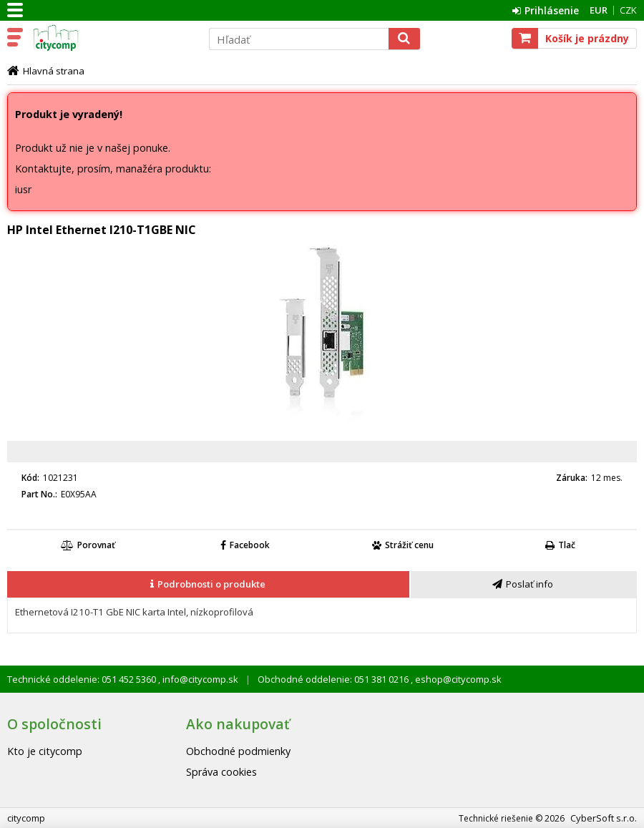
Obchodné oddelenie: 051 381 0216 (334, 679)
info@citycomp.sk (199, 679)
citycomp (112, 38)
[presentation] (208, 584)
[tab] (209, 585)
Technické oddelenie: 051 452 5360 (83, 679)
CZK (628, 10)
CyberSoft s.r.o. (604, 818)
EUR (599, 10)
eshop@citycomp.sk (457, 679)
